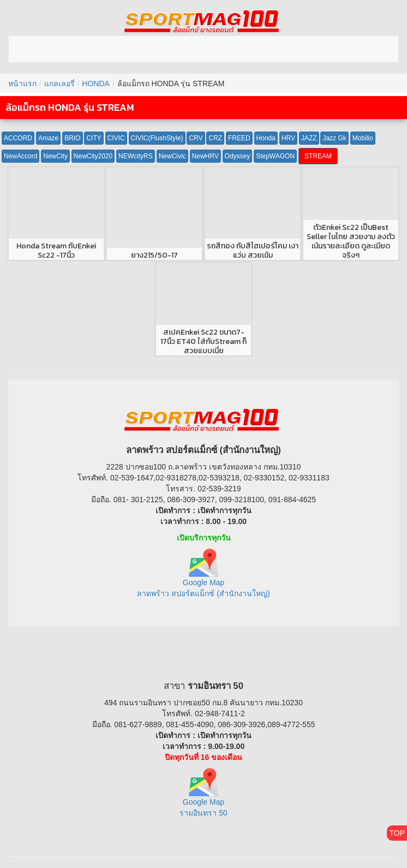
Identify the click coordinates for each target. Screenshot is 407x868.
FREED (239, 138)
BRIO (72, 138)
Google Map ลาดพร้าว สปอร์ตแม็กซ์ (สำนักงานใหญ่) (203, 577)
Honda (266, 138)
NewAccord (20, 156)
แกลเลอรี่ (59, 84)
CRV (196, 138)
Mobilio (363, 138)
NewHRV (205, 156)
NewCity (55, 156)
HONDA (96, 84)
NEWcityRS (136, 156)
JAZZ (309, 138)
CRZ (215, 138)
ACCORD (18, 138)
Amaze (48, 138)
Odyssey (238, 156)
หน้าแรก (22, 84)
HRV (288, 138)
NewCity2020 (93, 156)
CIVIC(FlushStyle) (157, 138)
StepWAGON (275, 156)
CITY (94, 138)
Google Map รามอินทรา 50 (203, 797)
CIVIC (116, 138)
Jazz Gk (334, 138)
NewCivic (172, 156)
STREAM (318, 156)
